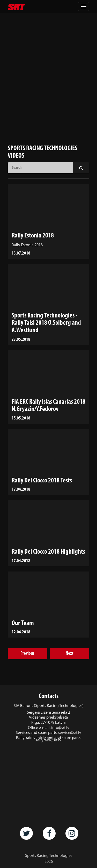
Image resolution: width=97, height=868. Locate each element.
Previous (27, 653)
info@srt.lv (60, 728)
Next (70, 653)
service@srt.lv (70, 733)
